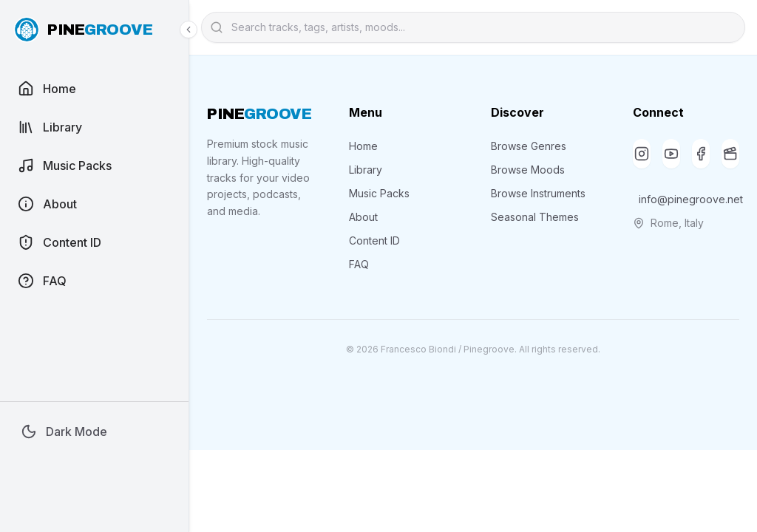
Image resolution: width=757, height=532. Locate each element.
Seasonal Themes (535, 217)
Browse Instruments (538, 193)
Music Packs (379, 193)
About (363, 217)
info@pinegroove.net (689, 199)
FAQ (359, 264)
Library (366, 170)
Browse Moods (528, 170)
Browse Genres (529, 146)
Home (363, 146)
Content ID (374, 241)
